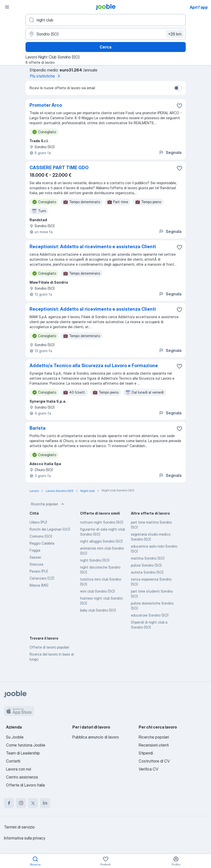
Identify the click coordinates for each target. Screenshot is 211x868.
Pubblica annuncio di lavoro (96, 737)
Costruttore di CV (154, 761)
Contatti (13, 761)
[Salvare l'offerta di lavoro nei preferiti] (179, 106)
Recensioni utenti (154, 745)
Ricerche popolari (48, 504)
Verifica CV (148, 769)
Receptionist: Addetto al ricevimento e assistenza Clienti (93, 247)
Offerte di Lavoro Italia (25, 785)
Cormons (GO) (41, 536)
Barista (38, 428)
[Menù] (7, 7)
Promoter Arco (46, 105)
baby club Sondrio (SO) (98, 610)
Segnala (170, 152)
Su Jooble (15, 737)
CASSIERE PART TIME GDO (59, 168)
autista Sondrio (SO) (147, 572)
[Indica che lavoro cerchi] (106, 20)
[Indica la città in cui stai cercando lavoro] (106, 34)
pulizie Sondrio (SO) (146, 565)
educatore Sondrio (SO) (150, 615)
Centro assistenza (22, 777)
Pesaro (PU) (39, 571)
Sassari (35, 557)
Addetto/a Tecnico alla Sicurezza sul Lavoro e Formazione (94, 366)
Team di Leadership (23, 753)
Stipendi (146, 753)
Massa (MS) (39, 585)
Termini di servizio (19, 827)
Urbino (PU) (38, 522)
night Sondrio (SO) (95, 560)
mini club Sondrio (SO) (97, 591)
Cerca (106, 47)
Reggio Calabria (42, 543)
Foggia (35, 550)
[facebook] (9, 803)
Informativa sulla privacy (25, 838)
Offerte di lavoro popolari (49, 647)
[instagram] (21, 803)
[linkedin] (45, 803)
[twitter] (33, 803)
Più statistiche (46, 76)
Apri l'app (199, 7)
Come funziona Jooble (26, 745)
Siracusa (36, 564)
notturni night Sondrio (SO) (102, 522)
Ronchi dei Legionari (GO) (50, 529)
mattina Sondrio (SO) (148, 558)
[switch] (178, 88)
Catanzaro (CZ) (42, 578)
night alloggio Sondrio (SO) (101, 541)
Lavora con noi (19, 769)
